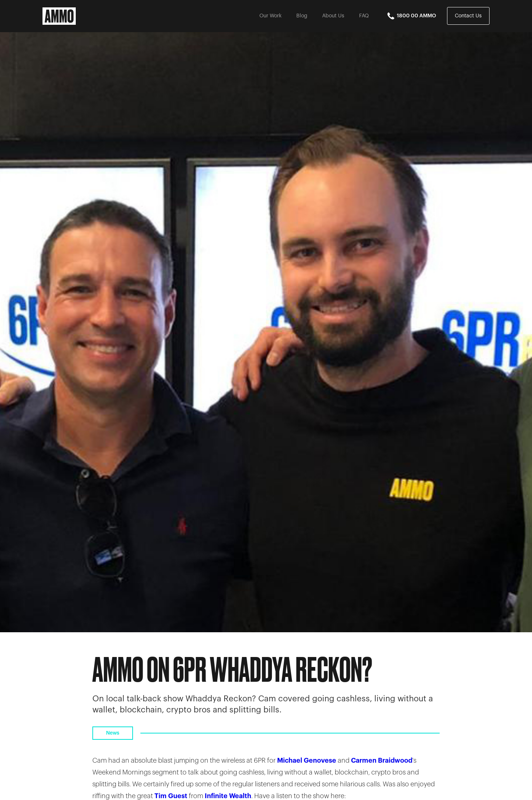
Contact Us (468, 16)
